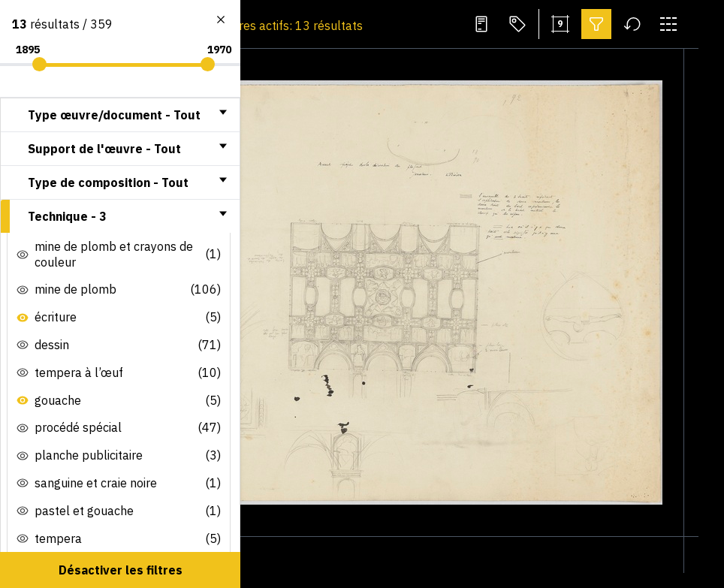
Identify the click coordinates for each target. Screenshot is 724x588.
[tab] (120, 115)
